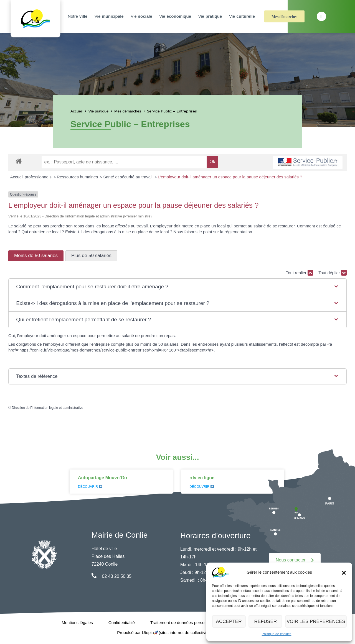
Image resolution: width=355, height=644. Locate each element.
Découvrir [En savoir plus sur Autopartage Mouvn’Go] (90, 487)
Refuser (268, 621)
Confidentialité (122, 623)
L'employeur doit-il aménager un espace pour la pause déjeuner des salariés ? (230, 177)
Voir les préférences (318, 621)
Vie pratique (98, 111)
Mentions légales (77, 623)
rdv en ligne (202, 478)
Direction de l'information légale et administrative (47, 408)
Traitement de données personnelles (184, 623)
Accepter (230, 621)
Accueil (77, 111)
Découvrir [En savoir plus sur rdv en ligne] (202, 487)
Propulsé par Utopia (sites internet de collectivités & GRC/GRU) (177, 633)
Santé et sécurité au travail (128, 177)
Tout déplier (333, 273)
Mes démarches (284, 17)
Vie (110, 16)
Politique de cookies (277, 634)
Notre (78, 16)
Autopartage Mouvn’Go (102, 478)
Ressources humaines (78, 177)
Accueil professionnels (31, 177)
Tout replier (300, 273)
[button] (344, 572)
